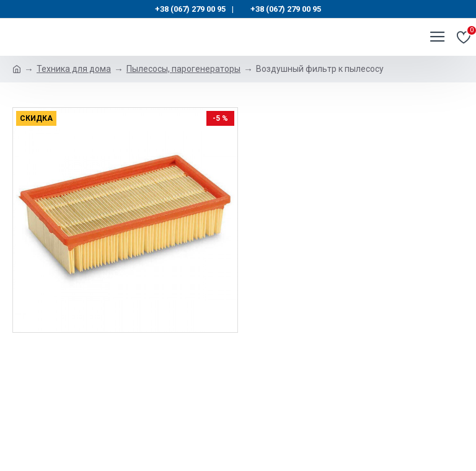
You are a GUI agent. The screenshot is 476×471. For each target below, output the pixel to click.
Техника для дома (74, 69)
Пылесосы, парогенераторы (183, 69)
